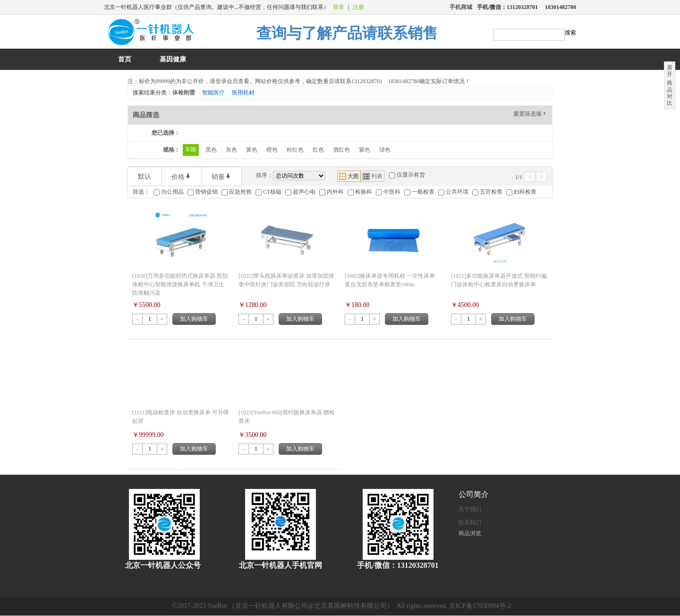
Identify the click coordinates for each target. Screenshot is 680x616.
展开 (670, 71)
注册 (358, 7)
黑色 (211, 150)
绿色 (385, 150)
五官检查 (491, 192)
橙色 (272, 150)
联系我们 (470, 522)
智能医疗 (213, 93)
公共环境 (457, 192)
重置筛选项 (530, 114)
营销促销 (206, 192)
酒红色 (341, 150)
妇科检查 (525, 192)
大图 (349, 176)
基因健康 (173, 59)
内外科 (335, 192)
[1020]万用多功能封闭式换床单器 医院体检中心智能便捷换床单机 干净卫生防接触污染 (180, 284)
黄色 (252, 150)
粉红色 (295, 150)
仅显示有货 (411, 175)
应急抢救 (240, 192)
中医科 (392, 192)
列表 (373, 176)
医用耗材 (243, 93)
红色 (318, 150)
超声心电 (304, 192)
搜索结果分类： (153, 93)
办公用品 (172, 192)
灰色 (231, 150)
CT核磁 (272, 192)
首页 (125, 59)
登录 (339, 7)
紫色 (365, 150)
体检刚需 (184, 93)
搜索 (570, 33)
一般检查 (423, 192)
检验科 (364, 192)
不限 (191, 150)
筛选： (141, 192)
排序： (264, 175)
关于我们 (470, 509)
